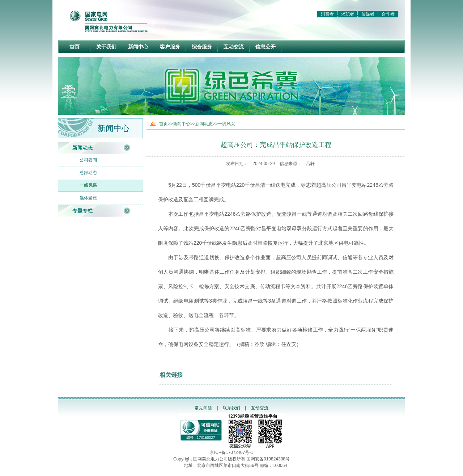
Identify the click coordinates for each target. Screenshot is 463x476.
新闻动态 (82, 148)
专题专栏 (82, 211)
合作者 (388, 14)
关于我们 (106, 47)
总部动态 (88, 173)
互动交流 (234, 47)
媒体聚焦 (88, 198)
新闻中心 (138, 47)
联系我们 (231, 408)
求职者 (348, 14)
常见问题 (203, 408)
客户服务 (170, 47)
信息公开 (266, 47)
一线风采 (88, 185)
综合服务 (202, 47)
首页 (75, 47)
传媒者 (368, 14)
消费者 (327, 14)
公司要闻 (88, 160)
